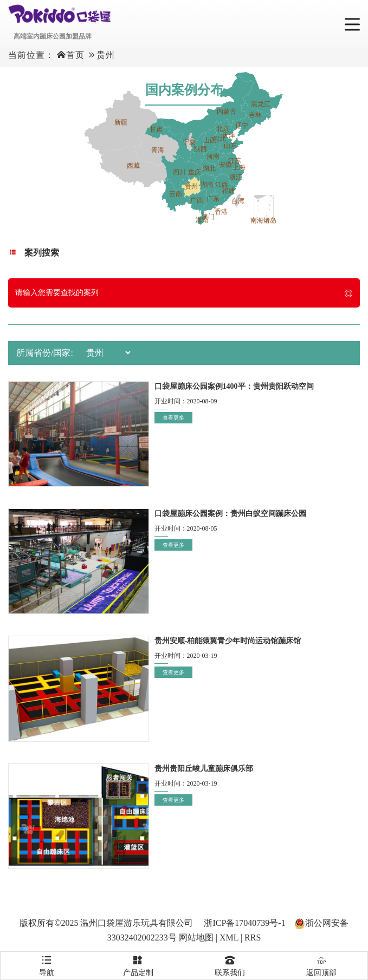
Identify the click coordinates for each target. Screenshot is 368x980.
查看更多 (173, 418)
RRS (253, 937)
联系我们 (230, 964)
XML (229, 937)
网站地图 (196, 937)
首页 (75, 55)
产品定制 (138, 964)
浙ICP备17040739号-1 (244, 923)
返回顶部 (322, 964)
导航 (46, 964)
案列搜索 (34, 253)
